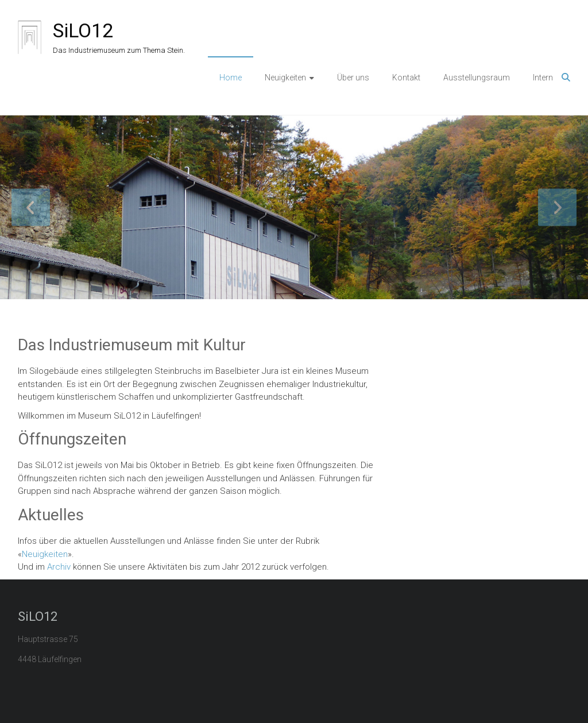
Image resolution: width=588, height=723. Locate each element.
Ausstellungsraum (477, 78)
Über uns (353, 78)
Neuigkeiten (285, 78)
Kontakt (406, 78)
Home (231, 78)
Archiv (59, 567)
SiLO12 (83, 30)
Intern (543, 78)
